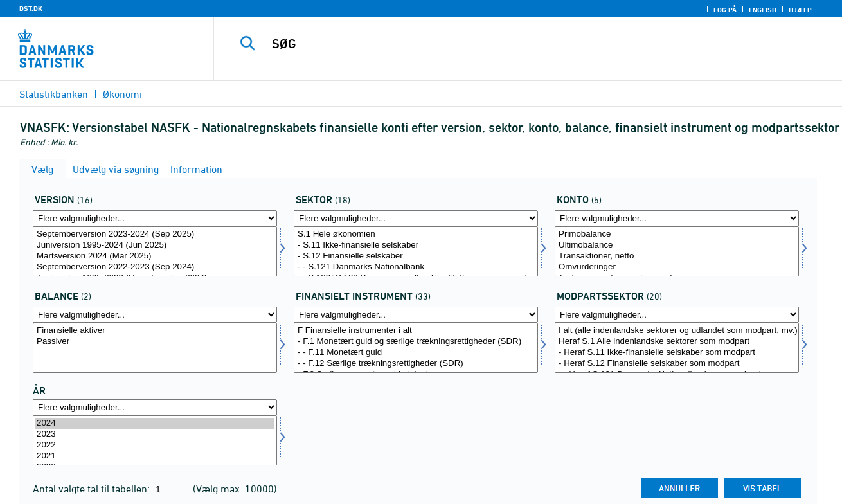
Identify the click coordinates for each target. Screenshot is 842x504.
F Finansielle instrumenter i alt (416, 331)
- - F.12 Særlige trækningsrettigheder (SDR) (416, 364)
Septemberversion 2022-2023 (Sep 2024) (155, 267)
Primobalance (677, 234)
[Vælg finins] (416, 348)
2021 (155, 456)
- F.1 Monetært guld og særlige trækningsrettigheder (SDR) (416, 342)
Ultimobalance (677, 245)
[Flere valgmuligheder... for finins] (416, 315)
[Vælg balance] (155, 348)
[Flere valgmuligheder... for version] (155, 218)
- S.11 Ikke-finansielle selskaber (416, 245)
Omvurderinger (677, 267)
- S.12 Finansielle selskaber (416, 256)
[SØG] (515, 44)
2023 (155, 434)
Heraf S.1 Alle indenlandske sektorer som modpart (677, 342)
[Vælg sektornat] (416, 251)
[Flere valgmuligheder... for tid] (155, 407)
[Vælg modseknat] (677, 348)
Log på (725, 10)
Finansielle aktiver (155, 331)
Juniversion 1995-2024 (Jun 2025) (155, 245)
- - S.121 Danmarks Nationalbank (416, 267)
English (763, 10)
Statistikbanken (54, 94)
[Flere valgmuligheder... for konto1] (677, 218)
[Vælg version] (155, 251)
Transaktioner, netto (677, 256)
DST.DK (31, 8)
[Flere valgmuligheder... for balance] (155, 315)
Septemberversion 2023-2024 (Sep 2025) (155, 234)
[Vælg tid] (155, 440)
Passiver (155, 342)
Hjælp (800, 10)
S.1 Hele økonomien (416, 234)
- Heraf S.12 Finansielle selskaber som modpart (677, 364)
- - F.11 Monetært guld (416, 353)
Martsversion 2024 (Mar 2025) (155, 256)
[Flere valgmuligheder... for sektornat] (416, 218)
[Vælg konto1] (677, 251)
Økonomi (122, 94)
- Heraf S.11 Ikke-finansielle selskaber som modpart (677, 353)
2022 (155, 445)
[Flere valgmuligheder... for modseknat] (677, 315)
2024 (155, 423)
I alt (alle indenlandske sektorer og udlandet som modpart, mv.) (677, 331)
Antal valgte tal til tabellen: (93, 489)
